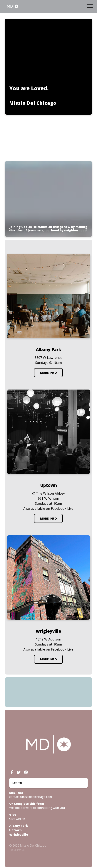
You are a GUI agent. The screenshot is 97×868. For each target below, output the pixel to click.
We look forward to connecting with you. (37, 808)
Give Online (17, 819)
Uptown (15, 830)
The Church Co (17, 850)
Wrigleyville (19, 835)
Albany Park (19, 826)
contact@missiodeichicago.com (31, 797)
